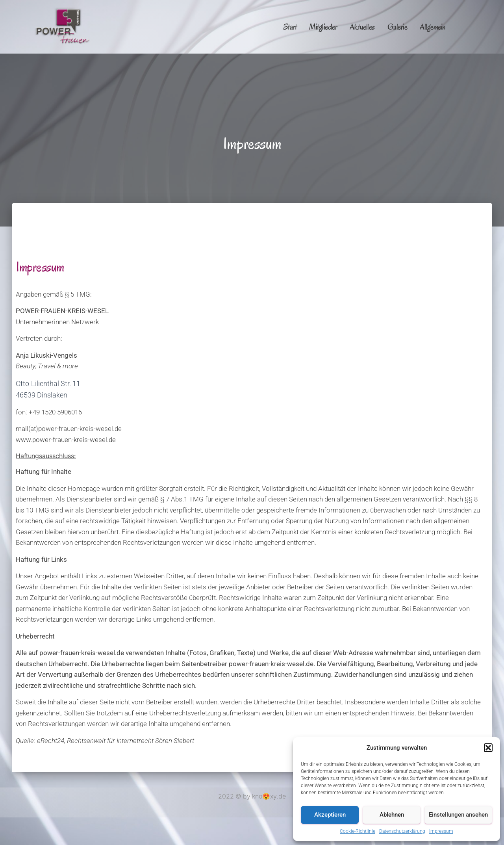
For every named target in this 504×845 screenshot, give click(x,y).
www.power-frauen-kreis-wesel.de (66, 440)
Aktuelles (362, 27)
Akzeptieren (330, 815)
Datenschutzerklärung (402, 831)
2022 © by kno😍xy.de (252, 796)
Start (290, 27)
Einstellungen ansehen (458, 815)
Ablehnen (392, 815)
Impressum (441, 831)
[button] (488, 748)
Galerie (397, 27)
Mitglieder (323, 27)
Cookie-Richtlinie (358, 831)
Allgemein (433, 27)
